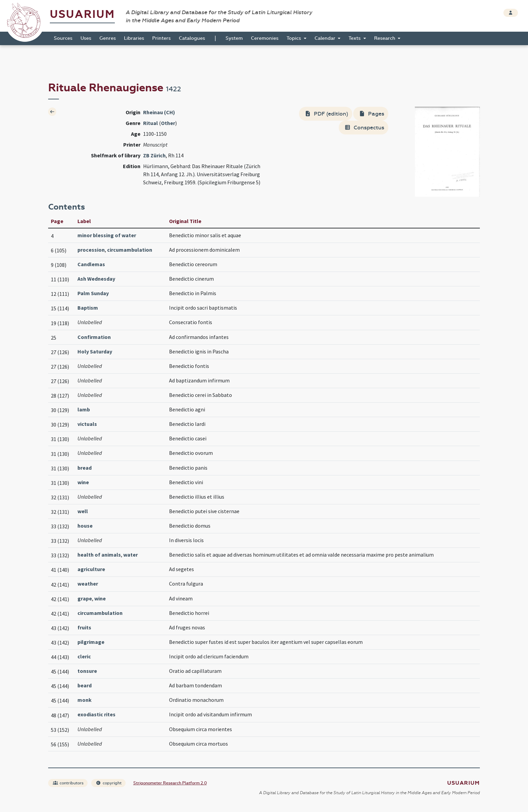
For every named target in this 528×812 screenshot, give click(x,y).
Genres (108, 38)
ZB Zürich (154, 155)
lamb (84, 409)
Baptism (88, 308)
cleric (84, 656)
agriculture (91, 569)
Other (168, 123)
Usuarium (82, 14)
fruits (84, 627)
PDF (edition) (326, 114)
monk (85, 700)
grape (85, 598)
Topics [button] (294, 38)
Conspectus (364, 128)
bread (85, 468)
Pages (371, 114)
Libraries (134, 38)
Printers (161, 38)
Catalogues (192, 38)
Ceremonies (265, 38)
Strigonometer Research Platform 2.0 (170, 783)
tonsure (87, 671)
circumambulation (130, 250)
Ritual (151, 123)
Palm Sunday (93, 293)
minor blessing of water (107, 235)
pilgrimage (91, 642)
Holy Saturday (95, 351)
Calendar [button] (326, 38)
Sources (63, 38)
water (130, 555)
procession (91, 250)
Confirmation (94, 337)
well (83, 511)
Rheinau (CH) (159, 112)
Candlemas (91, 264)
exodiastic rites (96, 714)
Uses (86, 38)
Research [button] (385, 38)
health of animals (99, 555)
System (234, 38)
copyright (109, 783)
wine (83, 482)
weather (88, 584)
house (85, 526)
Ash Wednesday (96, 279)
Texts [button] (355, 38)
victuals (87, 424)
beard (85, 685)
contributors (68, 783)
